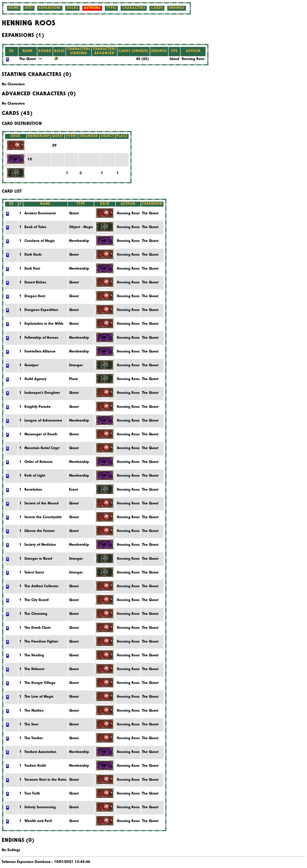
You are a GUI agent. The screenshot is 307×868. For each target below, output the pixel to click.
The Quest (28, 59)
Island (174, 59)
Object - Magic (81, 227)
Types (111, 8)
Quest (74, 214)
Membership (79, 241)
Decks (73, 8)
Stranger (76, 366)
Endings (176, 8)
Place (74, 379)
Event (74, 490)
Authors (92, 8)
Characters (134, 8)
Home (14, 8)
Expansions (50, 8)
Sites (29, 8)
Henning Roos (193, 59)
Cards (157, 8)
